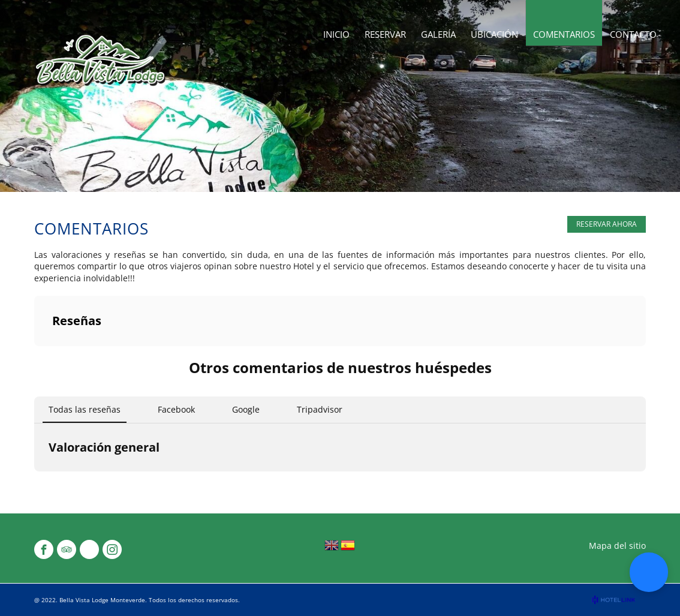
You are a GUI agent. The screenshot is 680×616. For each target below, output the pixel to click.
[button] (649, 572)
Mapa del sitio (617, 546)
